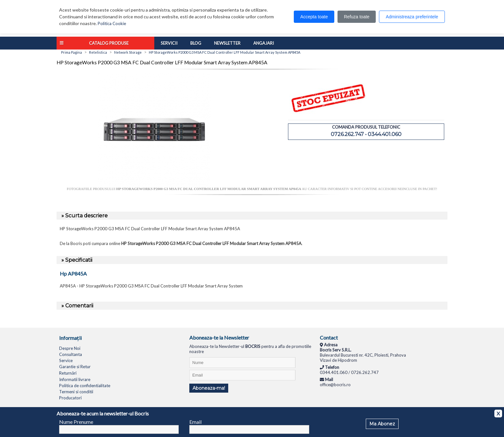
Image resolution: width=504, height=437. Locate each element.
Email (195, 422)
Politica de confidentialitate (85, 386)
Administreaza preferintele (412, 17)
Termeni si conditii (76, 392)
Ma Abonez (382, 424)
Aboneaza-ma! (209, 388)
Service (66, 360)
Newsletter (227, 43)
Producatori (70, 398)
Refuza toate (357, 17)
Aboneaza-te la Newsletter (219, 337)
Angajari (264, 43)
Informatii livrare (75, 379)
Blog (196, 43)
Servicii (169, 43)
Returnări (68, 373)
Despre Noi (70, 348)
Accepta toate (314, 17)
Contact (329, 337)
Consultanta (71, 354)
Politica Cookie (112, 23)
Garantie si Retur (75, 367)
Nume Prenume (76, 422)
